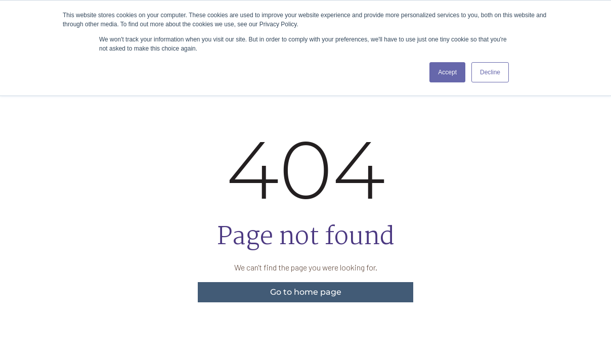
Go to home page (306, 292)
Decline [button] (490, 72)
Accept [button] (447, 72)
